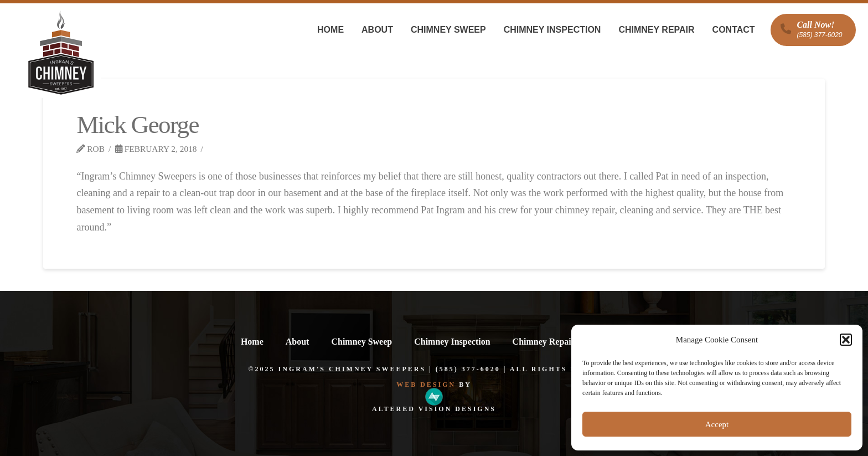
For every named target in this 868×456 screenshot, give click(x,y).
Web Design (426, 385)
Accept (717, 424)
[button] (846, 340)
